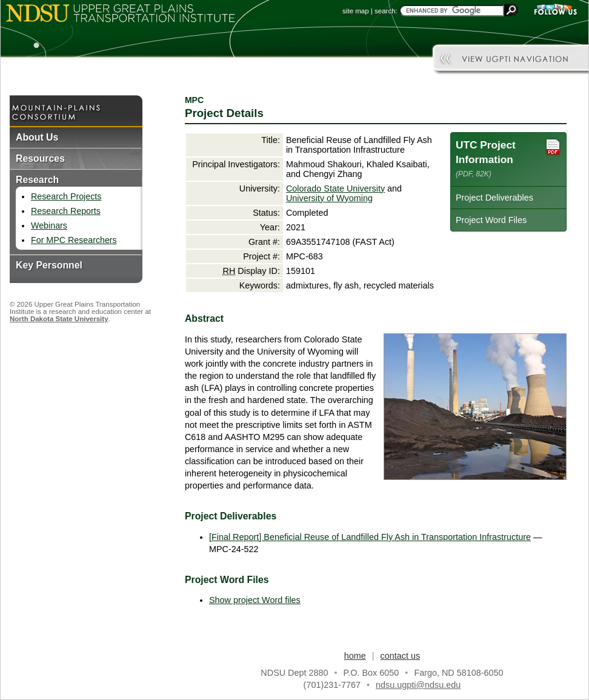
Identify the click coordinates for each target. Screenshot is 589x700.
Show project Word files (255, 600)
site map (356, 11)
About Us (37, 137)
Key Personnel (49, 265)
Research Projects (66, 196)
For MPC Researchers (74, 240)
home (355, 656)
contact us (401, 656)
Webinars (49, 225)
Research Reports (66, 211)
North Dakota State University (59, 319)
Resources (40, 158)
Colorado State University (335, 188)
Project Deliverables (494, 198)
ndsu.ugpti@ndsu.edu (418, 685)
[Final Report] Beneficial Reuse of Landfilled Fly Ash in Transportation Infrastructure (370, 537)
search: (386, 11)
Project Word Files (491, 220)
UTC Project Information (508, 158)
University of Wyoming (329, 198)
